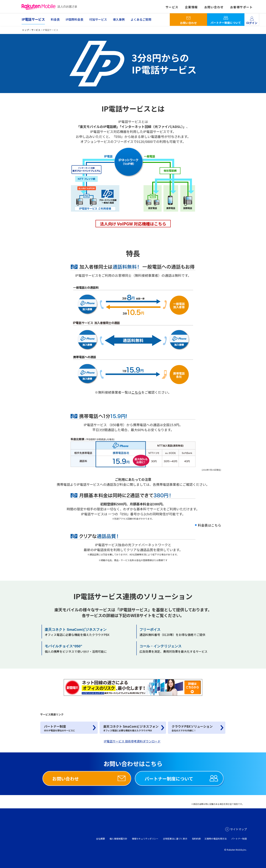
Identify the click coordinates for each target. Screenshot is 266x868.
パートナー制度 (239, 839)
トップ (25, 30)
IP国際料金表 (74, 19)
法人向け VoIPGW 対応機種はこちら (133, 224)
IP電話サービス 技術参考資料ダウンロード (132, 741)
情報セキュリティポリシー (145, 839)
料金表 (55, 19)
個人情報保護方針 (118, 839)
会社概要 (100, 839)
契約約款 (196, 839)
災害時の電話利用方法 (216, 839)
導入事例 (119, 19)
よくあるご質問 (141, 19)
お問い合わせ (188, 23)
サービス (36, 30)
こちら (136, 392)
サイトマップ (238, 829)
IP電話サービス (33, 19)
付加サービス (98, 19)
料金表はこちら (209, 525)
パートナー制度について (226, 23)
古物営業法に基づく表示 (175, 839)
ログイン (252, 23)
